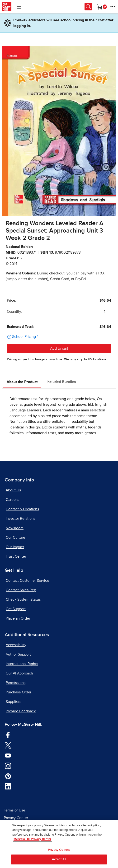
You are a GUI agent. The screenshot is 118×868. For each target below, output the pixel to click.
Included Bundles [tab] (61, 382)
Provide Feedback (21, 711)
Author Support (18, 654)
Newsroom (15, 528)
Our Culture (15, 538)
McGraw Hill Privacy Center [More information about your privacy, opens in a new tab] (32, 839)
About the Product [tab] (22, 382)
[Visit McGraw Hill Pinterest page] (8, 776)
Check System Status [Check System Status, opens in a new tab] (23, 599)
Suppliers (13, 702)
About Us (13, 490)
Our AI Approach (19, 673)
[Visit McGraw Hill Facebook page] (8, 735)
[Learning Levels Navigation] (19, 7)
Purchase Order (19, 692)
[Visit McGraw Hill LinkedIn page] (8, 786)
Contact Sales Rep (21, 590)
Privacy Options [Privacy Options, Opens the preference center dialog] (59, 850)
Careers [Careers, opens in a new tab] (12, 500)
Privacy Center (16, 818)
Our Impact (15, 547)
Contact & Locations (22, 509)
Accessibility (16, 645)
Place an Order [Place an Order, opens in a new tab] (18, 618)
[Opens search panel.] (88, 7)
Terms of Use (14, 810)
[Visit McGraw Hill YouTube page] (8, 755)
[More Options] (113, 7)
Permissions (16, 683)
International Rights (22, 664)
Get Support (16, 609)
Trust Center (16, 556)
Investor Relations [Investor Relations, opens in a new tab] (21, 519)
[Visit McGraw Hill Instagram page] (8, 766)
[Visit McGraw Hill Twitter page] (8, 745)
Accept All (59, 859)
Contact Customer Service (27, 581)
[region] (59, 844)
